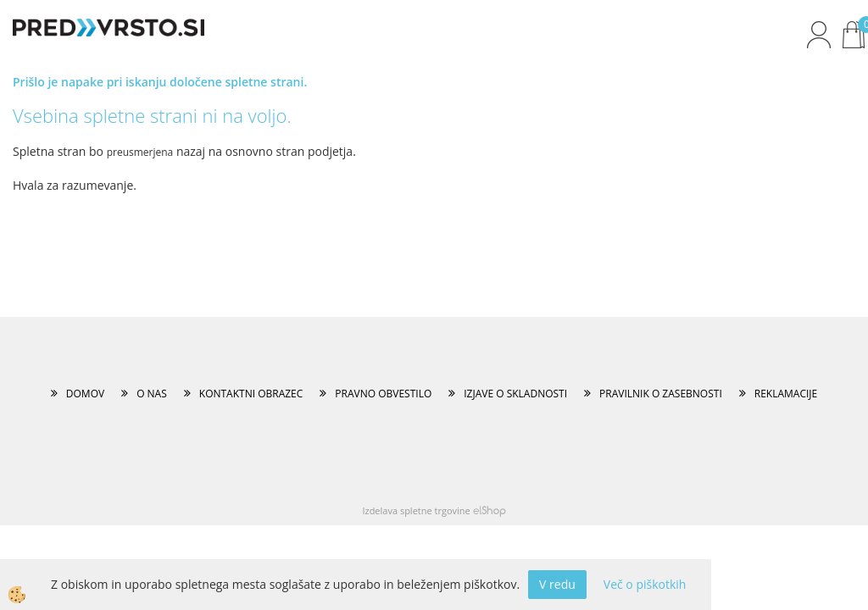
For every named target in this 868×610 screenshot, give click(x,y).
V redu (557, 584)
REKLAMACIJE (786, 394)
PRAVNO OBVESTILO (383, 394)
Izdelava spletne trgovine (416, 510)
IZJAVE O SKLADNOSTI (515, 394)
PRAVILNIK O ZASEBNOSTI (661, 394)
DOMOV (85, 394)
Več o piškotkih (645, 584)
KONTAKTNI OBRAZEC (251, 394)
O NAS (152, 394)
